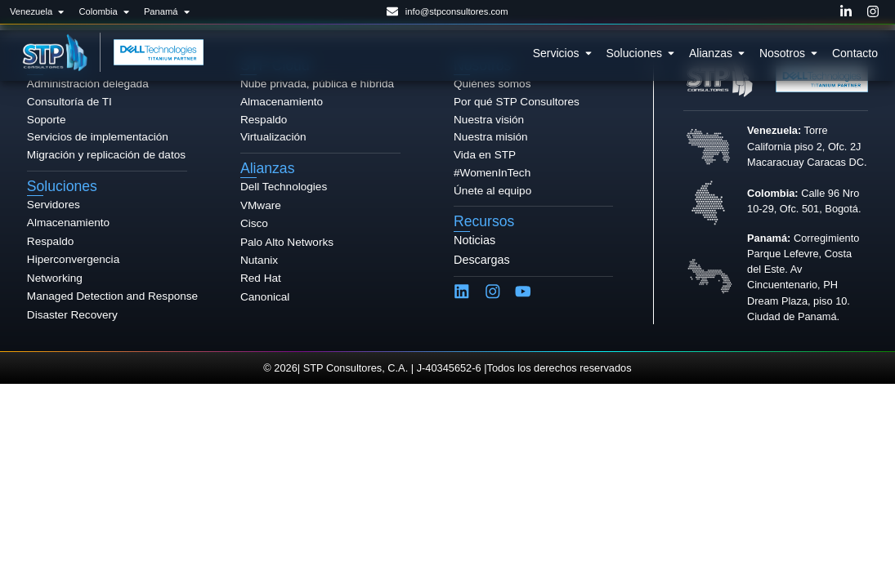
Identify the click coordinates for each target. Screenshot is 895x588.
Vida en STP (485, 155)
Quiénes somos (492, 84)
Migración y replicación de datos (106, 155)
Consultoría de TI (69, 102)
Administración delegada (88, 84)
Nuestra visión (489, 120)
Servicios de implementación (98, 137)
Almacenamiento (282, 102)
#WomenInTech (492, 173)
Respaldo (264, 120)
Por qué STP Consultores (517, 102)
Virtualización (273, 137)
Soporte (47, 120)
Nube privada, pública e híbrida (317, 84)
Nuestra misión (491, 137)
